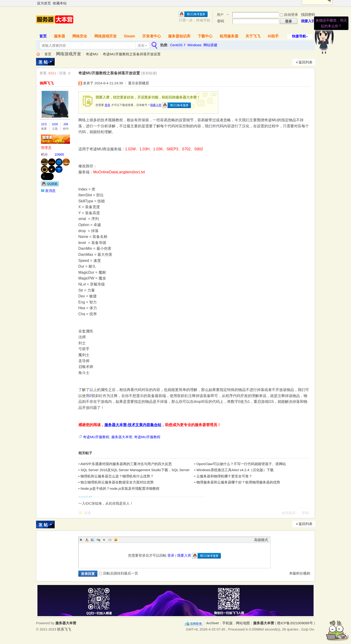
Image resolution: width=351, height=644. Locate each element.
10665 (59, 154)
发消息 (50, 191)
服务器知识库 (179, 36)
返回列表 (305, 62)
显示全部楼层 (139, 83)
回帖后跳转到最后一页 (119, 573)
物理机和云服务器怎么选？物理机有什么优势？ (117, 476)
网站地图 (243, 623)
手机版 (227, 623)
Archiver (213, 623)
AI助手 (273, 36)
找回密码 (308, 15)
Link (98, 540)
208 (66, 124)
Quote (104, 540)
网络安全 (80, 36)
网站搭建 (210, 45)
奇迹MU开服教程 (96, 437)
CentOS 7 (178, 45)
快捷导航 (299, 36)
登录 (107, 105)
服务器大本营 (38, 54)
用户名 (220, 15)
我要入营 (308, 21)
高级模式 (261, 540)
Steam (129, 36)
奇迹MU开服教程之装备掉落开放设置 (132, 54)
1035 (55, 124)
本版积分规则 (300, 573)
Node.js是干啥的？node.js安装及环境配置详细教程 (120, 488)
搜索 (141, 45)
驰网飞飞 (47, 83)
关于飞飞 (253, 36)
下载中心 (205, 36)
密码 (221, 21)
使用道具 (289, 513)
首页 (43, 36)
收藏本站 (60, 3)
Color (87, 540)
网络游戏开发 (106, 36)
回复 (88, 513)
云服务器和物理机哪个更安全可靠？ (224, 476)
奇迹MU (92, 54)
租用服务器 (229, 36)
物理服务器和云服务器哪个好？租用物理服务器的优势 (238, 482)
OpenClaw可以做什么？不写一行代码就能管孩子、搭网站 (241, 464)
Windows (194, 45)
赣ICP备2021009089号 (295, 623)
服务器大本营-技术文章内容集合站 (133, 425)
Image (93, 540)
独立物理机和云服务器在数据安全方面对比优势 (117, 482)
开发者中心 (152, 36)
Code (110, 540)
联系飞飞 (64, 629)
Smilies (116, 540)
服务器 (60, 36)
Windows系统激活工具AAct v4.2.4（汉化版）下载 (235, 470)
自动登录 (289, 15)
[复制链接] (149, 73)
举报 (305, 513)
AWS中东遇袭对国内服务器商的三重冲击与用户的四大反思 (126, 464)
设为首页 (44, 3)
